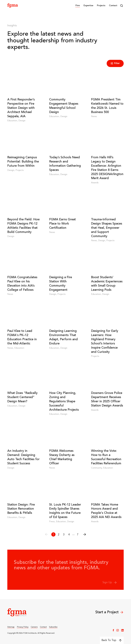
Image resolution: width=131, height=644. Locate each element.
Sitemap (11, 627)
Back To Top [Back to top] (112, 640)
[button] (78, 6)
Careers (34, 627)
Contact (113, 6)
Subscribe (53, 627)
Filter (115, 64)
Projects (101, 6)
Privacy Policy (23, 627)
